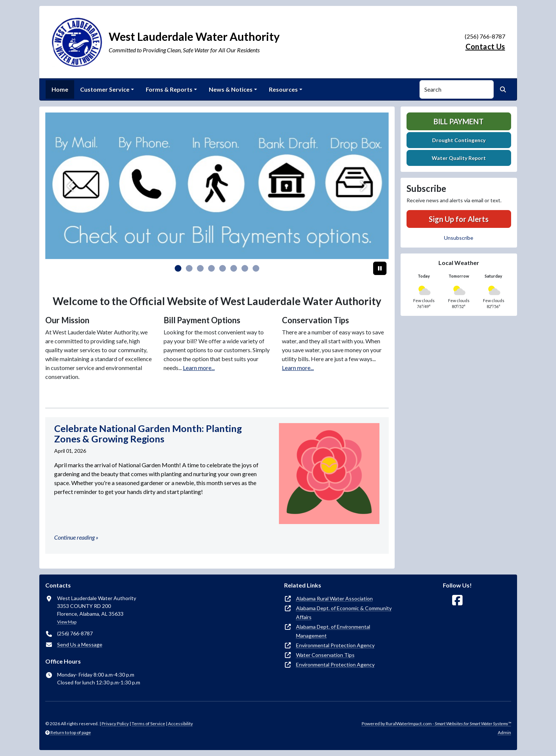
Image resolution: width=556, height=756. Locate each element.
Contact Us (485, 46)
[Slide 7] (256, 268)
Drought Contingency (459, 140)
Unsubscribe (459, 238)
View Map (67, 622)
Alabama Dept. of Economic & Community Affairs (344, 613)
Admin (504, 732)
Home (60, 89)
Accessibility (180, 724)
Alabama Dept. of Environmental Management (333, 631)
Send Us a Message (80, 644)
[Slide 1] (189, 268)
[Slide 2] (200, 268)
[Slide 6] (245, 268)
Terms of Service (148, 724)
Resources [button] (283, 89)
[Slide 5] (234, 268)
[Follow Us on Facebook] (457, 600)
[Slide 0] (178, 268)
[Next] (363, 186)
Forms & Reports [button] (169, 89)
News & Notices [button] (231, 89)
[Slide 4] (223, 268)
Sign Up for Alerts (459, 219)
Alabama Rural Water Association (334, 598)
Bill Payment (459, 121)
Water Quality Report (459, 158)
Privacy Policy (115, 724)
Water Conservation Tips (325, 655)
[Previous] (71, 186)
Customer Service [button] (105, 89)
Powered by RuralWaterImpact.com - (436, 724)
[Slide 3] (211, 268)
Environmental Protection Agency (335, 645)
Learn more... (199, 368)
